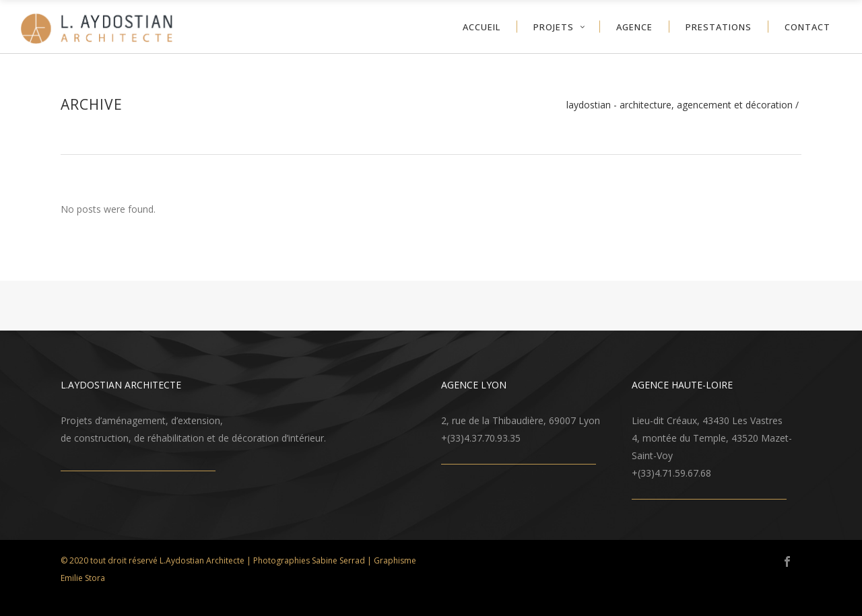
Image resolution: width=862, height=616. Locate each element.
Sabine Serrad (338, 560)
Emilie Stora (83, 578)
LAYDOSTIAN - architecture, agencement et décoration (679, 105)
